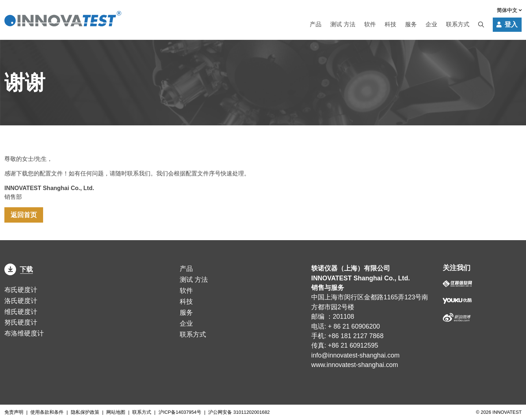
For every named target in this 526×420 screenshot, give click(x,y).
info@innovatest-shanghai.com (355, 355)
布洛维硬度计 (24, 333)
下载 (19, 269)
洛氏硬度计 (21, 301)
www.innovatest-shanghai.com (355, 365)
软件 (370, 25)
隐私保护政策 (85, 412)
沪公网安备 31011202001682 (239, 412)
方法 (343, 25)
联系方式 (458, 25)
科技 (390, 25)
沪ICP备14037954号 (180, 412)
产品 (316, 25)
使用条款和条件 (47, 412)
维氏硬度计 (21, 312)
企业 (431, 25)
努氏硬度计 (21, 322)
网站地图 (116, 412)
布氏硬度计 (21, 290)
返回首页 (24, 215)
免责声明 (14, 412)
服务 (411, 25)
